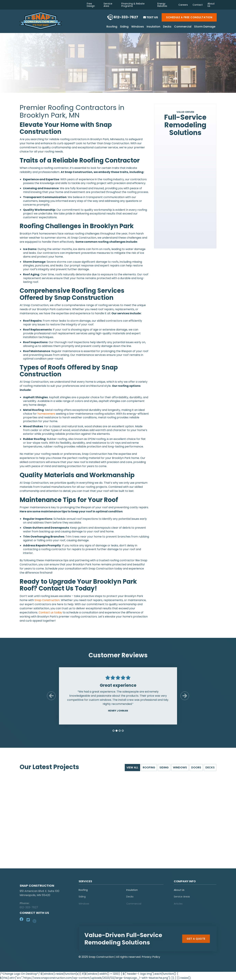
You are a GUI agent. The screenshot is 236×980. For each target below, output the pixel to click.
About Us (211, 5)
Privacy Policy (151, 957)
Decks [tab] (210, 767)
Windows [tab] (180, 767)
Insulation (153, 27)
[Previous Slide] (51, 698)
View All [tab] (132, 767)
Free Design (91, 5)
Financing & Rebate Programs (133, 5)
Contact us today (50, 612)
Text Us (151, 17)
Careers (183, 5)
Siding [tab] (164, 767)
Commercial (183, 27)
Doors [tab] (196, 767)
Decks (167, 27)
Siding (124, 27)
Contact (198, 5)
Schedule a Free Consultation (189, 17)
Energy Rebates (162, 5)
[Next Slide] (185, 698)
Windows (138, 27)
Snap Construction (47, 600)
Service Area (108, 5)
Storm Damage (205, 27)
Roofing (112, 27)
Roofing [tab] (149, 767)
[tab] (113, 733)
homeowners (46, 414)
